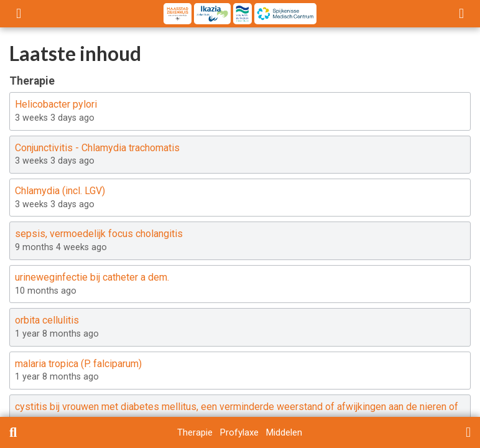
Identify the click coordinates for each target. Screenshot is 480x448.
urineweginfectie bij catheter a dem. (92, 277)
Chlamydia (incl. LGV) (60, 191)
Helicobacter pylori (56, 104)
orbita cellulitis (47, 320)
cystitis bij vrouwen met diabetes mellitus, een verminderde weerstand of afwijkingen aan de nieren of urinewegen (237, 414)
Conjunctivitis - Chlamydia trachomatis (97, 148)
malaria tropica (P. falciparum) (78, 364)
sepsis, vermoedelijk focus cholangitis (99, 234)
